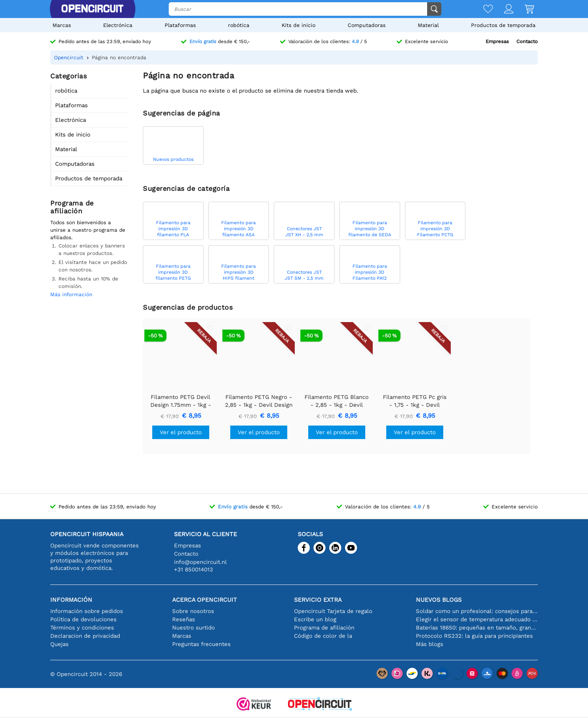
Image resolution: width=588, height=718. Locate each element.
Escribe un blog (315, 619)
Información (71, 600)
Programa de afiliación (324, 628)
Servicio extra (318, 600)
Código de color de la (323, 636)
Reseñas (184, 619)
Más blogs (430, 644)
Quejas (59, 644)
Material (428, 25)
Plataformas (180, 25)
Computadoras (367, 25)
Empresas (497, 41)
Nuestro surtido (193, 628)
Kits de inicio (298, 25)
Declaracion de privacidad (85, 636)
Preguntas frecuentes (201, 644)
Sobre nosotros (193, 611)
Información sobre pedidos (87, 611)
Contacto (527, 41)
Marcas (62, 25)
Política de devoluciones (83, 619)
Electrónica (118, 25)
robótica (239, 25)
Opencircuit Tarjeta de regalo (333, 611)
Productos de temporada (503, 25)
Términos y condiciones (82, 628)
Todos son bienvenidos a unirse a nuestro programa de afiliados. (88, 230)
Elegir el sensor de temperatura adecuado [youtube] (477, 619)
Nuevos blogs (439, 600)
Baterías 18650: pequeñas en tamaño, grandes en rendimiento (477, 628)
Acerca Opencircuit (205, 600)
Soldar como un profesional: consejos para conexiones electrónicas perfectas (477, 611)
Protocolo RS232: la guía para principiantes (474, 636)
